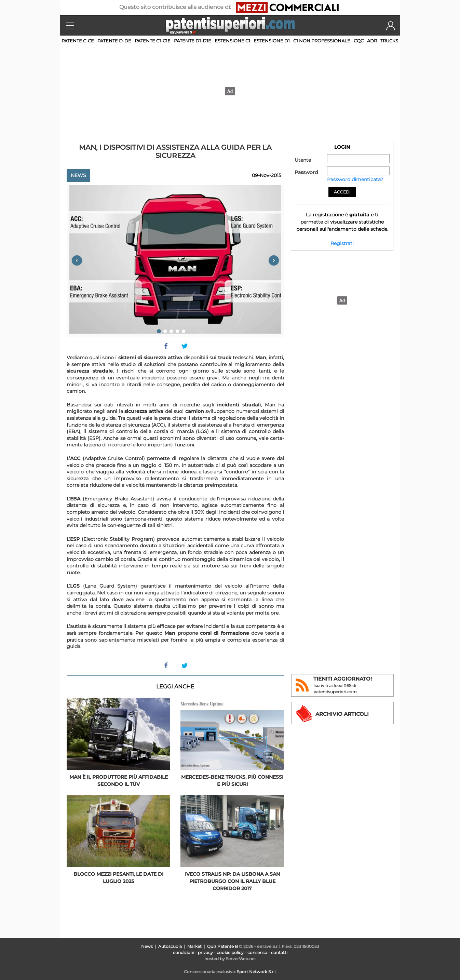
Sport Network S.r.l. (257, 972)
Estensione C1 (232, 41)
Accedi (342, 192)
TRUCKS (389, 41)
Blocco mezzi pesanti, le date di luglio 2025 (118, 878)
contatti (279, 952)
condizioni (184, 952)
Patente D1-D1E (193, 41)
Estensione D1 (272, 41)
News (78, 175)
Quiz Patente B (222, 946)
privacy (205, 952)
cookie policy (230, 952)
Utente (303, 160)
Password (306, 172)
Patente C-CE (78, 41)
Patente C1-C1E (153, 41)
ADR (372, 41)
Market (194, 946)
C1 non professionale (322, 41)
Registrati (342, 243)
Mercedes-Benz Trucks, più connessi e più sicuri (232, 781)
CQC (359, 41)
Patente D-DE (114, 41)
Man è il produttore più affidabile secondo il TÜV (119, 781)
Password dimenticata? (355, 179)
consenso (257, 952)
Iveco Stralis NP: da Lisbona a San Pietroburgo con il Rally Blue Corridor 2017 (232, 881)
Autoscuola (170, 946)
